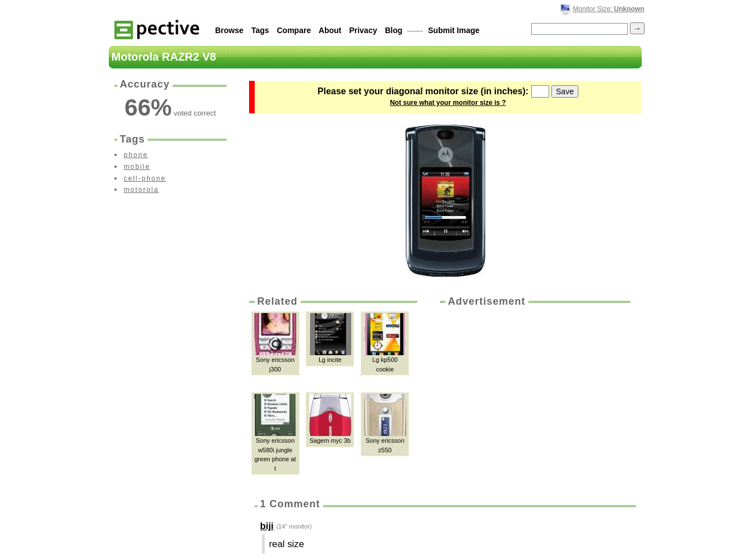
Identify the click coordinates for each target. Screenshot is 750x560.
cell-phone (145, 178)
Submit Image (454, 30)
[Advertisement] (534, 393)
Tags (260, 30)
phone (136, 155)
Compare (294, 30)
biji (267, 526)
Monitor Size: (608, 9)
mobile (137, 167)
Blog (394, 30)
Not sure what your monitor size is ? (448, 103)
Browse (230, 30)
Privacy (363, 30)
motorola (142, 190)
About (330, 30)
